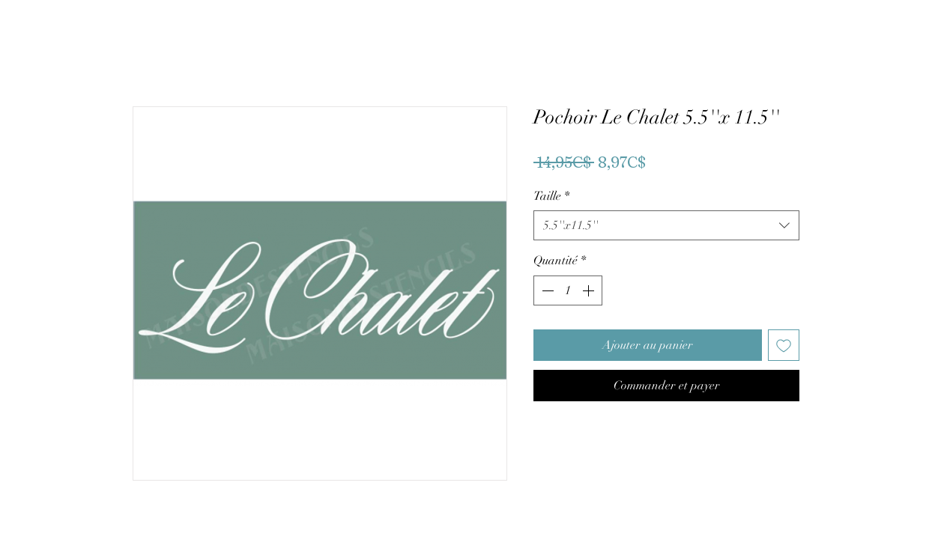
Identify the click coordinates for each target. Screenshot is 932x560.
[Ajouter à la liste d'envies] (784, 345)
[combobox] (666, 225)
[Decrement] (546, 290)
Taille (551, 196)
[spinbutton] (568, 290)
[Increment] (590, 290)
